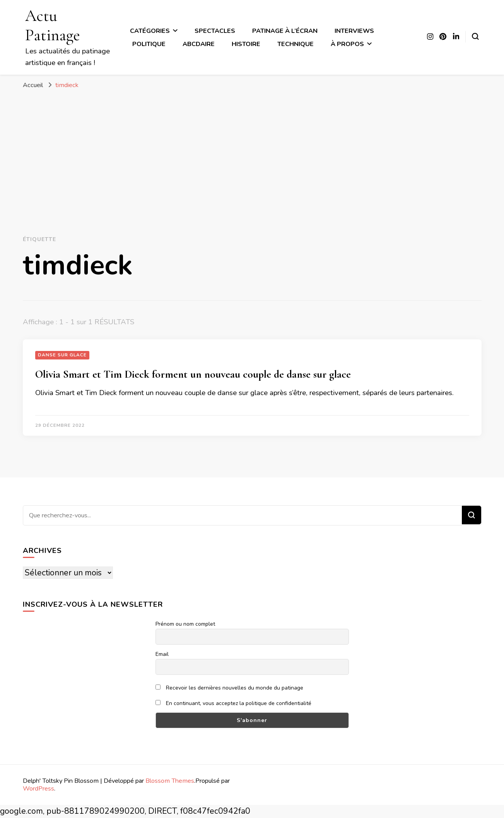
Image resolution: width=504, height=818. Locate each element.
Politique (149, 44)
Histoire (246, 44)
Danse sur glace (62, 355)
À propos (347, 44)
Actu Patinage (53, 25)
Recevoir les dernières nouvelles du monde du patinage (230, 688)
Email (162, 654)
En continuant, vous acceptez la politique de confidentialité (234, 703)
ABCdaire (199, 44)
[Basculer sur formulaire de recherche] (475, 36)
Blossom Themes (170, 781)
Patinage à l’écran (285, 31)
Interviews (354, 31)
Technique (296, 44)
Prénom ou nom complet (185, 624)
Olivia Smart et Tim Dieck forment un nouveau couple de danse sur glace (193, 374)
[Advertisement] (252, 152)
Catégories (150, 31)
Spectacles (215, 31)
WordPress (38, 788)
